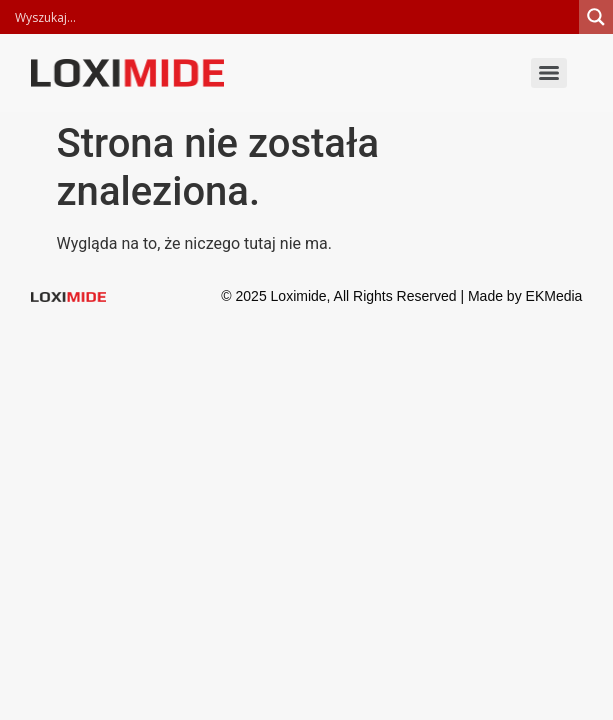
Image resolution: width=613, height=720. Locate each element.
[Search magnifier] (596, 17)
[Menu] (549, 73)
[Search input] (294, 17)
